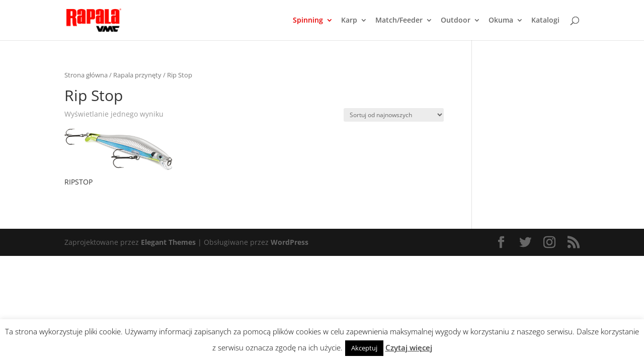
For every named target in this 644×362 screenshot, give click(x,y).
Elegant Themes (168, 242)
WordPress (290, 242)
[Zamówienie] (394, 115)
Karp (349, 21)
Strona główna (86, 75)
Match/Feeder (399, 21)
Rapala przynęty (137, 75)
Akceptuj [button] (364, 348)
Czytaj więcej (409, 347)
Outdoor (456, 21)
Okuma (501, 21)
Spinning (308, 21)
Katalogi (545, 21)
